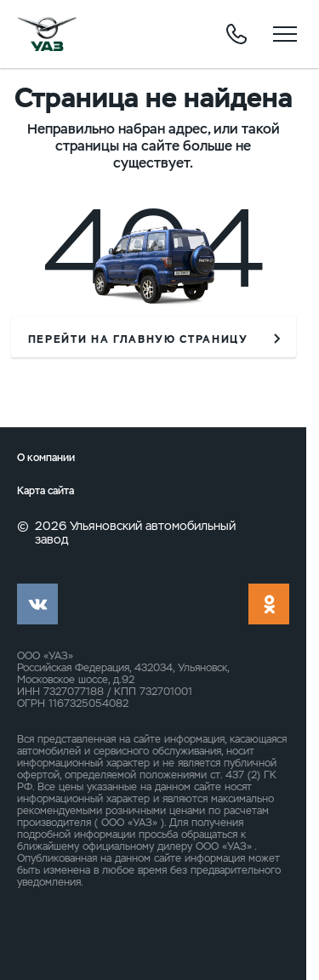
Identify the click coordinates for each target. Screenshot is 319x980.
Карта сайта (46, 491)
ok (269, 604)
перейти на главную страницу (138, 339)
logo (47, 34)
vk (37, 604)
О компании (46, 458)
